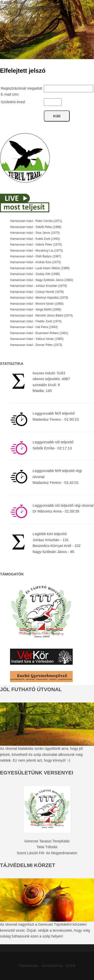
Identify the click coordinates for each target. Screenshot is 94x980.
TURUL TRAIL (12, 3)
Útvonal (16, 20)
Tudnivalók (19, 26)
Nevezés (17, 38)
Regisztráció (20, 32)
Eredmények (20, 44)
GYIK (14, 56)
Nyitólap (17, 15)
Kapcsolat (18, 50)
